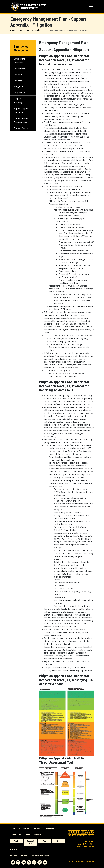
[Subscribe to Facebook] (13, 862)
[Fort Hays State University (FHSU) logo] (28, 7)
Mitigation (19, 87)
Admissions (37, 829)
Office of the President (19, 61)
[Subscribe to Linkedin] (24, 862)
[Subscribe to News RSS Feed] (29, 862)
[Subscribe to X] (40, 862)
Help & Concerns (17, 850)
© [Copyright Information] (69, 862)
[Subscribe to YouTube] (45, 862)
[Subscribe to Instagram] (18, 862)
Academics (24, 829)
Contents (18, 75)
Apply (16, 841)
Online (28, 834)
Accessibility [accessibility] (32, 850)
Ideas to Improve (47, 850)
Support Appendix (22, 128)
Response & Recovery (19, 100)
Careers (37, 834)
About (13, 829)
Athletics (50, 829)
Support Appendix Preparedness (22, 120)
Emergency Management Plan (30, 30)
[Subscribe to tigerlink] (34, 862)
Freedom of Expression (19, 855)
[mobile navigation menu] (91, 7)
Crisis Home (19, 69)
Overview (18, 81)
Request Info (30, 842)
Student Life (16, 834)
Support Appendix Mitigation (22, 110)
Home (12, 30)
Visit (45, 841)
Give (59, 841)
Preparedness (20, 93)
